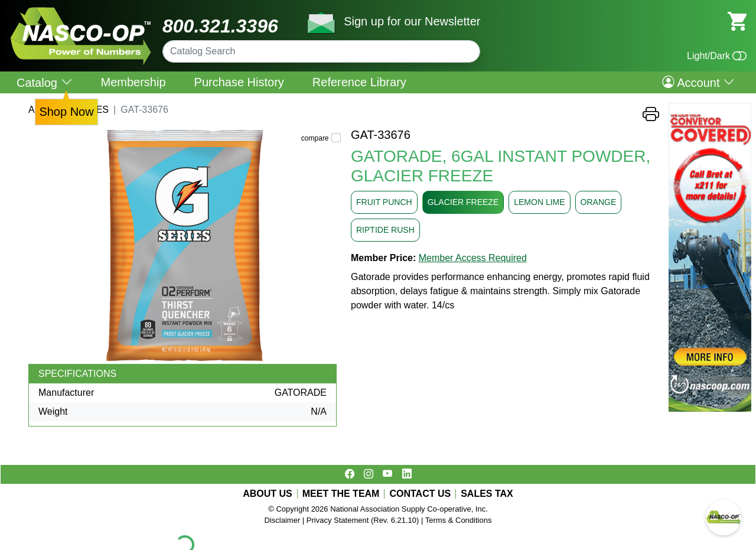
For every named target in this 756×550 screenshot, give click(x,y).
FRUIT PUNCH (384, 202)
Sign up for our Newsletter (412, 21)
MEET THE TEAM (341, 494)
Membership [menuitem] (133, 82)
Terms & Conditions (459, 520)
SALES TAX (487, 494)
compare (315, 138)
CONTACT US (420, 494)
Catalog (45, 82)
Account (698, 82)
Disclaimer (283, 520)
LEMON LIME (539, 202)
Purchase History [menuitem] (239, 82)
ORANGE (599, 202)
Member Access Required (473, 258)
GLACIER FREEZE (463, 202)
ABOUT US (268, 494)
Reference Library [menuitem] (359, 82)
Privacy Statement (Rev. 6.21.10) (363, 520)
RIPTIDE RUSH (385, 230)
